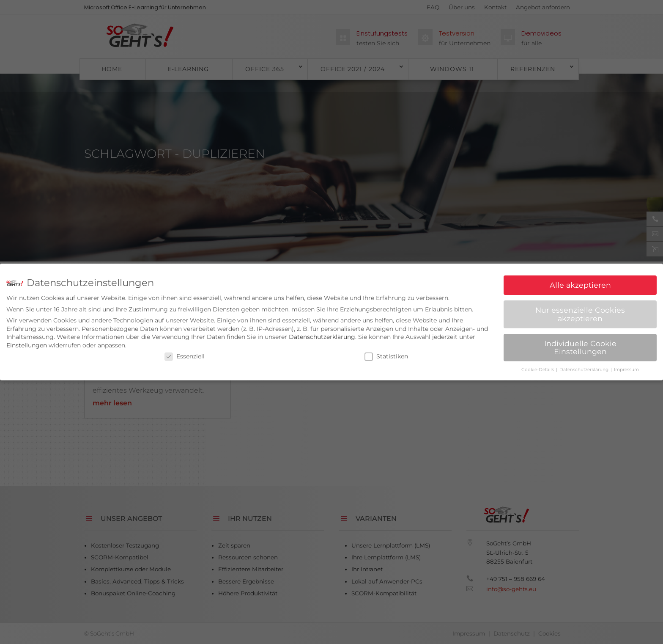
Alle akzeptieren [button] (580, 282)
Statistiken (386, 353)
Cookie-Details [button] (538, 366)
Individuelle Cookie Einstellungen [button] (580, 344)
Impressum (626, 366)
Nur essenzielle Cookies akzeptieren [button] (580, 311)
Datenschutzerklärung (322, 333)
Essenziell (185, 353)
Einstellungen (27, 342)
